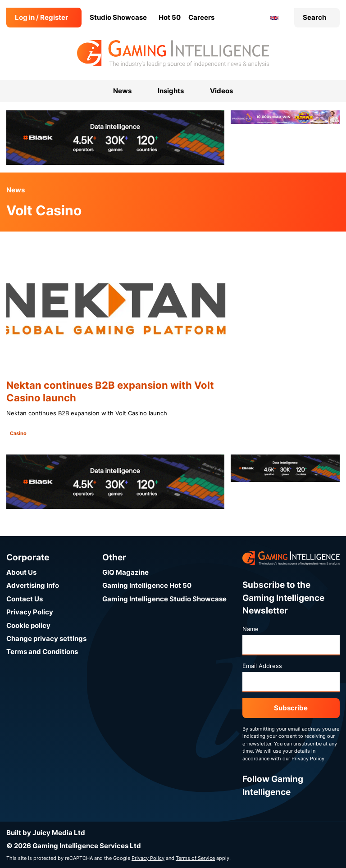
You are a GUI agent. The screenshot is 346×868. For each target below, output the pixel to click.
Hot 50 (170, 17)
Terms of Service (195, 858)
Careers (201, 17)
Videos (221, 91)
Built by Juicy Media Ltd (46, 833)
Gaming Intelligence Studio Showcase (164, 599)
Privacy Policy (30, 612)
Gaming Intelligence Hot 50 (147, 585)
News (16, 190)
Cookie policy (28, 625)
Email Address (262, 666)
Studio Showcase (118, 17)
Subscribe (291, 708)
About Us (21, 572)
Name (250, 629)
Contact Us (25, 599)
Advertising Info (33, 585)
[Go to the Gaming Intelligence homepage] (173, 54)
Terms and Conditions (42, 652)
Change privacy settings (46, 639)
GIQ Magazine (125, 572)
